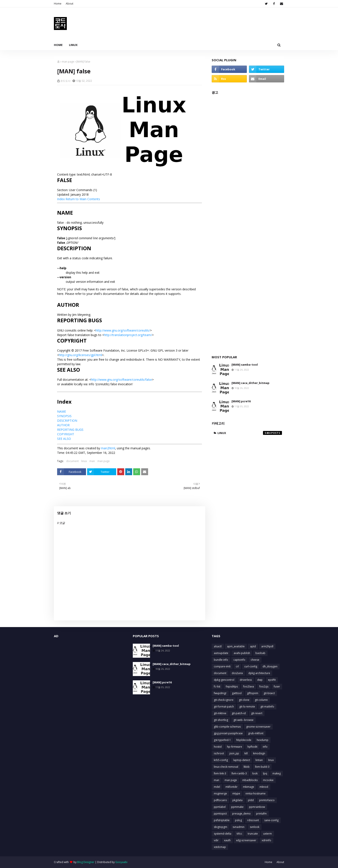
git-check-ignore (224, 700)
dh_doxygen (270, 666)
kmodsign (259, 753)
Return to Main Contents (83, 199)
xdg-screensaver (246, 840)
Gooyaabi (121, 862)
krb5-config (221, 760)
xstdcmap (220, 847)
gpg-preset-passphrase (228, 733)
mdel (217, 787)
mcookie (268, 780)
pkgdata (237, 800)
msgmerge (220, 793)
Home (58, 4)
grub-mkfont (256, 733)
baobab (260, 653)
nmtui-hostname (256, 793)
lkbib (247, 767)
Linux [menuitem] (73, 45)
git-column (261, 700)
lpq (265, 773)
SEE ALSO (64, 439)
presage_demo (241, 814)
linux (84, 461)
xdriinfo (266, 840)
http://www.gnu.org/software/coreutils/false (121, 380)
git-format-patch (224, 707)
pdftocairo (220, 800)
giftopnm (253, 693)
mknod (264, 787)
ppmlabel (220, 807)
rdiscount (253, 820)
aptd (253, 646)
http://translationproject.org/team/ (128, 335)
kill (246, 753)
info (265, 747)
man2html (108, 448)
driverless (246, 680)
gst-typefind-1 (222, 740)
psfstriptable (222, 820)
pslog (238, 820)
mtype (236, 793)
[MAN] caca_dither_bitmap (250, 383)
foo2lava (249, 686)
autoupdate (221, 653)
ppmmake (237, 807)
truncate (253, 834)
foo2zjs (264, 686)
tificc (239, 834)
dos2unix (237, 673)
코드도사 (65, 81)
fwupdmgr (220, 693)
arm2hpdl (267, 646)
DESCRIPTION (67, 421)
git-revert (257, 713)
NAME (62, 411)
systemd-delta (223, 834)
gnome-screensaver (258, 727)
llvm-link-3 (220, 773)
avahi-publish (242, 653)
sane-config (271, 820)
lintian (259, 760)
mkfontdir (232, 787)
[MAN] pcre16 (241, 401)
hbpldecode (244, 740)
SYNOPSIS (64, 416)
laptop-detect (242, 760)
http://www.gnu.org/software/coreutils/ (123, 330)
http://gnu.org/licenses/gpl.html (80, 355)
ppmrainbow (257, 807)
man (92, 461)
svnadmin (239, 827)
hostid (218, 747)
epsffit (272, 680)
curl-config (251, 666)
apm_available (236, 646)
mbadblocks (250, 780)
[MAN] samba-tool (245, 365)
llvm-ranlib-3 (239, 773)
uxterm (268, 834)
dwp (260, 680)
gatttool (237, 693)
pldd (251, 800)
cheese (255, 660)
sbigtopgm (221, 827)
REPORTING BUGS (70, 430)
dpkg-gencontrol (224, 680)
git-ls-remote (247, 707)
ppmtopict (220, 814)
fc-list (217, 686)
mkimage (249, 787)
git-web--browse (243, 720)
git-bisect (269, 693)
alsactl (218, 646)
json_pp (234, 753)
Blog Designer (86, 862)
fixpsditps (232, 686)
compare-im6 (222, 666)
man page (68, 62)
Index (61, 199)
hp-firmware (235, 747)
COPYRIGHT (66, 434)
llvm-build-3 (262, 767)
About (70, 4)
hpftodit (252, 747)
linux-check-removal (226, 767)
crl (237, 666)
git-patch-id (239, 713)
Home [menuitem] (58, 45)
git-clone (244, 700)
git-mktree (220, 713)
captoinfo (239, 660)
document (72, 461)
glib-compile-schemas (227, 727)
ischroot (219, 753)
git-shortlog (221, 720)
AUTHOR (63, 425)
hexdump (263, 740)
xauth (227, 840)
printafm (261, 814)
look (255, 773)
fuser (277, 686)
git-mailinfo (267, 707)
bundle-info (221, 660)
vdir (216, 840)
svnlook (255, 827)
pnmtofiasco (267, 800)
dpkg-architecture (259, 673)
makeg (277, 773)
